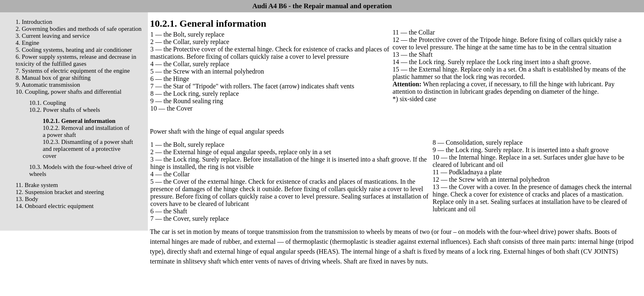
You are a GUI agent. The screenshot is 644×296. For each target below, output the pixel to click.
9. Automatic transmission (48, 85)
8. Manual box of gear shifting (53, 78)
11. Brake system (37, 185)
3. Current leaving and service (53, 36)
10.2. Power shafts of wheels (64, 110)
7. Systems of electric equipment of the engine (73, 71)
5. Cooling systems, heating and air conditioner (74, 50)
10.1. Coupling (48, 103)
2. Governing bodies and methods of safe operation (79, 29)
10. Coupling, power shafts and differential (69, 92)
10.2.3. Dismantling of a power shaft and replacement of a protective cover (88, 149)
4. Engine (28, 43)
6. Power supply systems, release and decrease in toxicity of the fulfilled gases (76, 60)
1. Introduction (34, 22)
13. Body (27, 199)
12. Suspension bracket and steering (60, 192)
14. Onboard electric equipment (55, 206)
